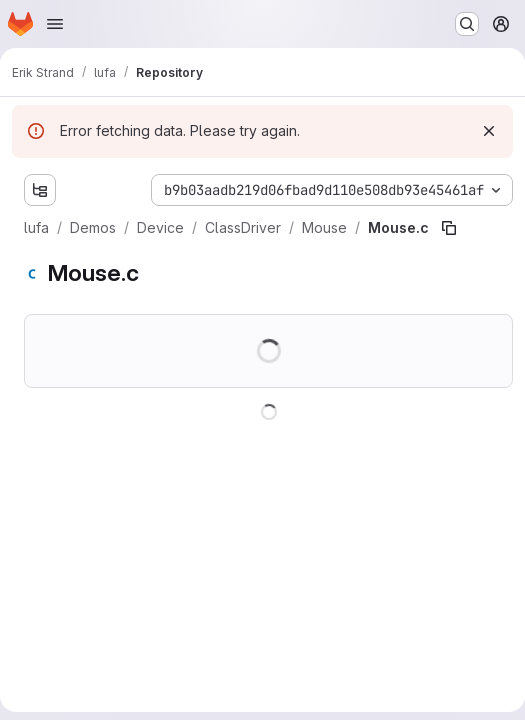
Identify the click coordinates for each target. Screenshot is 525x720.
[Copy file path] (449, 228)
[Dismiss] (489, 131)
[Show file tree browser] (40, 190)
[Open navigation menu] (55, 24)
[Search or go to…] (467, 24)
